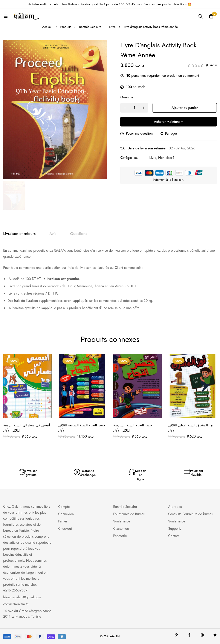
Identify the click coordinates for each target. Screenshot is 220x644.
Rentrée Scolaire (90, 27)
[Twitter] (215, 635)
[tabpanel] (110, 281)
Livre (113, 27)
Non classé (168, 158)
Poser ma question (141, 133)
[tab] (19, 234)
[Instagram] (202, 635)
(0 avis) (211, 65)
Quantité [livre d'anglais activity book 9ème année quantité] (128, 97)
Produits (66, 27)
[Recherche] (200, 16)
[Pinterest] (176, 635)
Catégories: (131, 158)
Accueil (47, 27)
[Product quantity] (136, 108)
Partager (173, 133)
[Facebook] (189, 635)
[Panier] (211, 16)
